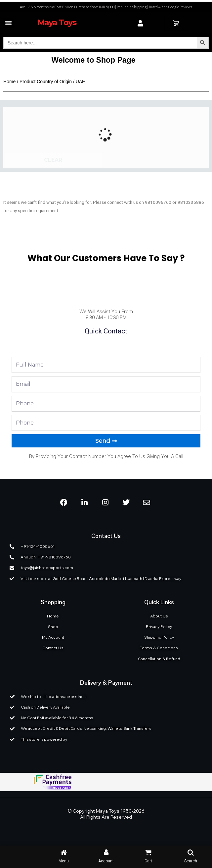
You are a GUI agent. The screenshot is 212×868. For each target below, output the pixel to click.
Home (9, 82)
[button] (9, 23)
